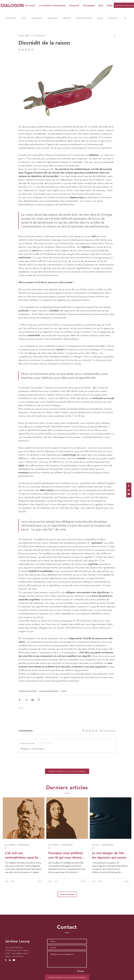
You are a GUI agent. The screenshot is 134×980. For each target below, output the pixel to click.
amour (24, 18)
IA (6, 848)
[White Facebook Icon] (129, 486)
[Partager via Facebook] (20, 700)
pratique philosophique (49, 691)
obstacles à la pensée (84, 18)
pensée (100, 18)
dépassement (53, 18)
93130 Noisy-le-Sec (14, 950)
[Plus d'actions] (114, 36)
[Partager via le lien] (39, 700)
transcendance (37, 18)
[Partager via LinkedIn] (33, 700)
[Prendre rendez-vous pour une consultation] (67, 771)
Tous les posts (11, 18)
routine (64, 691)
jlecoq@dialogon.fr (21, 953)
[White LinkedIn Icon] (129, 490)
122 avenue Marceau (14, 947)
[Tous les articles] (67, 894)
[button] (74, 6)
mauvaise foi (113, 18)
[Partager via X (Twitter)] (26, 700)
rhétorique (67, 18)
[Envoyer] (81, 971)
